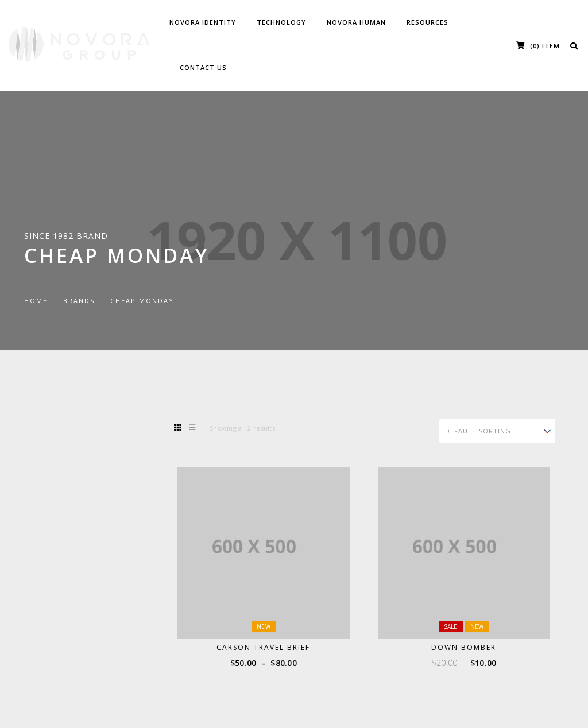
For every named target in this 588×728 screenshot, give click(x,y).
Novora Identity (203, 22)
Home (36, 301)
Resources (428, 22)
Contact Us (203, 67)
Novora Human (356, 22)
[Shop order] (498, 431)
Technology (281, 22)
